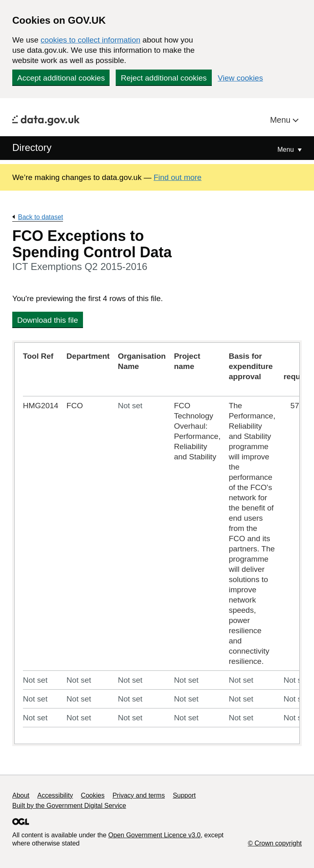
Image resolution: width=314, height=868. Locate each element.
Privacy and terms (139, 795)
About (21, 795)
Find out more (178, 177)
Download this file (48, 320)
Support (184, 795)
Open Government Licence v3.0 (155, 835)
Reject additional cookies (164, 78)
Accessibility (55, 795)
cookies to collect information (90, 40)
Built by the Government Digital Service (69, 806)
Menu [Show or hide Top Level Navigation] (287, 150)
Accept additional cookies (61, 78)
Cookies (93, 795)
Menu (281, 120)
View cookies (241, 78)
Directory (32, 147)
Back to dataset (40, 217)
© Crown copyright (275, 843)
